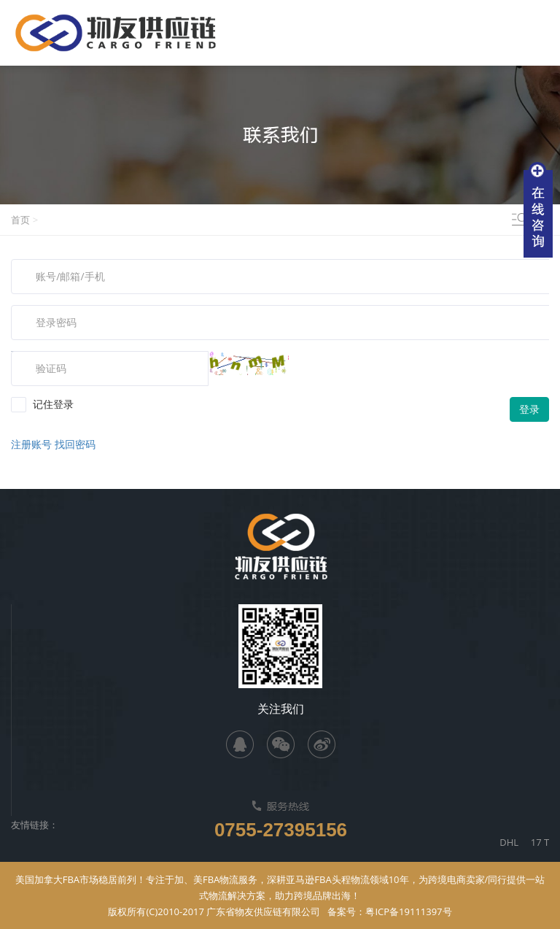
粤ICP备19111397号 (408, 911)
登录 (529, 409)
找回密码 (75, 444)
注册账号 (33, 444)
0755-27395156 (281, 830)
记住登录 (42, 404)
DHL (515, 842)
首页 (20, 220)
